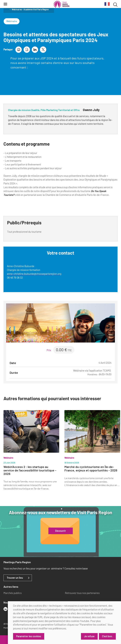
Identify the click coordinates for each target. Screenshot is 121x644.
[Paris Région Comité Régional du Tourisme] (61, 4)
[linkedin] (5, 609)
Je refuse (89, 636)
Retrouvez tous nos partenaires (82, 593)
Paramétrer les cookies (29, 636)
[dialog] (64, 623)
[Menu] (5, 4)
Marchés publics (13, 593)
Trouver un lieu (15, 578)
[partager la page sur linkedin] (35, 50)
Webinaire (12, 21)
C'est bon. (107, 636)
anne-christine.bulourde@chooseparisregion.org (34, 274)
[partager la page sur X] (43, 50)
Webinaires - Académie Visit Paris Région (30, 9)
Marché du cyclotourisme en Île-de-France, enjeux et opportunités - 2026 (91, 468)
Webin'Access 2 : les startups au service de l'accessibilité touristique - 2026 (30, 470)
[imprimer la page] (19, 50)
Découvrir (60, 531)
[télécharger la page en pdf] (27, 50)
